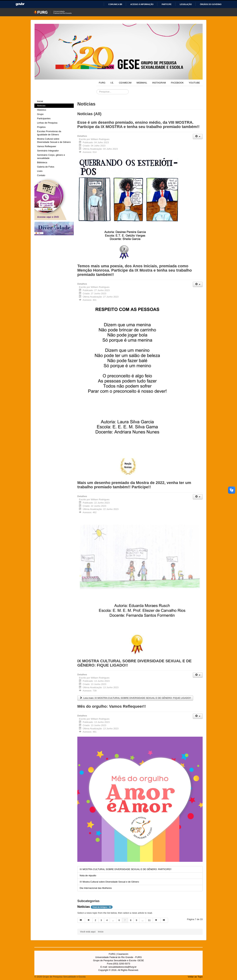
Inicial (40, 101)
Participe (167, 4)
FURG (102, 83)
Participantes (44, 118)
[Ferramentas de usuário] (198, 137)
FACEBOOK (177, 83)
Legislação (186, 4)
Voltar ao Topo (195, 977)
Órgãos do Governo (211, 4)
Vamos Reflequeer (47, 146)
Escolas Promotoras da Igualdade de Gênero (49, 133)
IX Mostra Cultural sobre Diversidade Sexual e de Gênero (109, 882)
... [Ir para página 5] (113, 920)
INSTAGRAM (159, 83)
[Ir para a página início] (81, 920)
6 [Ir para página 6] (119, 920)
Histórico (42, 110)
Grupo (40, 114)
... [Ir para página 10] (143, 920)
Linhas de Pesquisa (47, 123)
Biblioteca (42, 162)
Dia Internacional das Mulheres (96, 888)
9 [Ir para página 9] (136, 920)
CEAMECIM (125, 83)
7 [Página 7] (125, 920)
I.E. (112, 83)
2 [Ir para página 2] (95, 920)
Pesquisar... (97, 89)
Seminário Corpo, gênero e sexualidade (51, 157)
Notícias (41, 106)
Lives (40, 171)
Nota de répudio (88, 875)
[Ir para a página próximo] (157, 920)
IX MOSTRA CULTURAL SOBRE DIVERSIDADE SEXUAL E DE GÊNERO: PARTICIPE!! (126, 869)
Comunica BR (115, 4)
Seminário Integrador (48, 151)
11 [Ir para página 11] (149, 920)
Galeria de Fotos (46, 167)
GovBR (20, 4)
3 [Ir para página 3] (101, 920)
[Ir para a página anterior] (89, 920)
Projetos (41, 127)
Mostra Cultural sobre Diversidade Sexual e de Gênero (54, 140)
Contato (41, 175)
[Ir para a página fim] (164, 920)
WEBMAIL (142, 83)
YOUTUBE (194, 83)
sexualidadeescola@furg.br (122, 967)
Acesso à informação (142, 4)
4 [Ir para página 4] (107, 920)
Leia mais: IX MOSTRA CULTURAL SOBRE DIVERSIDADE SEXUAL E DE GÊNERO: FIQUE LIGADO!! (135, 698)
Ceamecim (123, 954)
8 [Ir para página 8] (131, 920)
